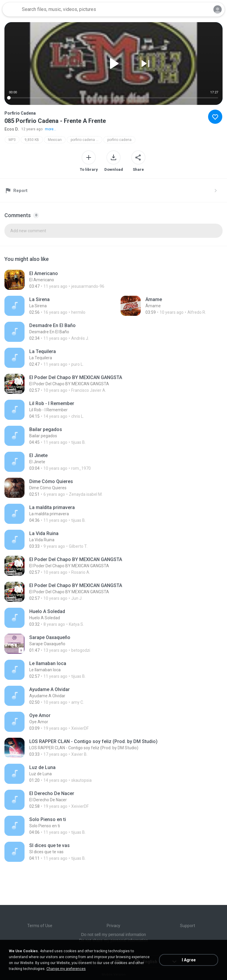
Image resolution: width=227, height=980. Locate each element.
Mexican (55, 140)
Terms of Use (40, 926)
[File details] (69, 280)
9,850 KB (32, 140)
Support (188, 926)
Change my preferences (66, 969)
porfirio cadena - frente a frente (86, 140)
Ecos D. (12, 129)
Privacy (113, 926)
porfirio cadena (119, 140)
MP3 (12, 140)
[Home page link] (11, 9)
